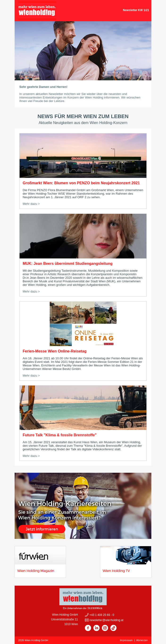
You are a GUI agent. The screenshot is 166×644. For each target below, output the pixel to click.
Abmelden (142, 640)
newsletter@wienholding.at (106, 620)
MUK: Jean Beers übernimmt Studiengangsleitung (68, 264)
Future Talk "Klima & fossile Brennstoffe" (60, 435)
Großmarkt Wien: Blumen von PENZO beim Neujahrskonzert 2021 (81, 183)
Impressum (126, 640)
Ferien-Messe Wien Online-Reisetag (55, 351)
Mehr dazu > (31, 204)
